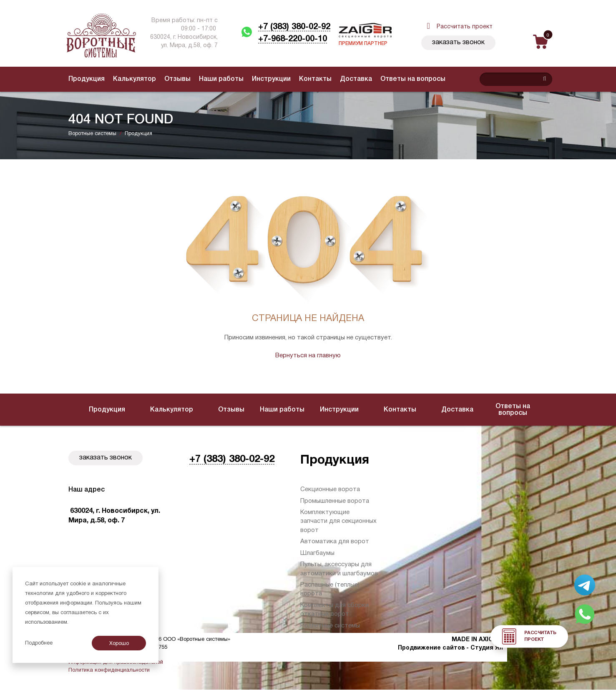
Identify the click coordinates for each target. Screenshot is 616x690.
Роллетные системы (330, 626)
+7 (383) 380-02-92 (294, 27)
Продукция (87, 79)
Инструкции (271, 79)
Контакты (315, 79)
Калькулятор (135, 79)
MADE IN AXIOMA (477, 640)
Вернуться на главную (308, 356)
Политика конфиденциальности (109, 670)
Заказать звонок (458, 43)
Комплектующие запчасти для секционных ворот (338, 521)
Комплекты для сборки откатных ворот (334, 610)
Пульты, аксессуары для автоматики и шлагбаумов (339, 569)
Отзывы (177, 79)
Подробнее (39, 643)
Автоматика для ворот (335, 542)
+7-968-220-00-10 (293, 39)
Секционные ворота (330, 489)
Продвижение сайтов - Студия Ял (450, 648)
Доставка (356, 79)
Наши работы (221, 79)
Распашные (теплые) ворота (330, 589)
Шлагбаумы (317, 553)
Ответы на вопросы (413, 79)
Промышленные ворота (335, 501)
